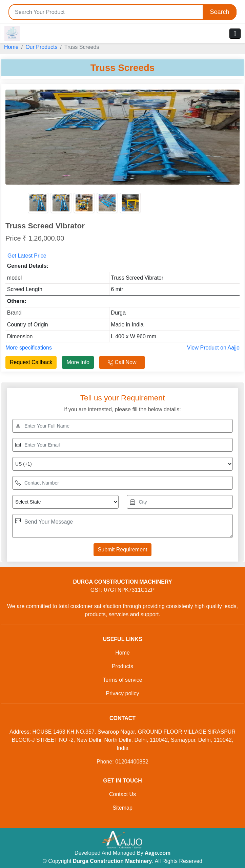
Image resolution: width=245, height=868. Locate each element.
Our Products (41, 47)
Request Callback (31, 362)
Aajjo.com (158, 853)
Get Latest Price (27, 256)
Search (219, 12)
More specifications (29, 348)
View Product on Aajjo (213, 348)
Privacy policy (123, 693)
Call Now (122, 362)
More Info (78, 362)
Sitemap (122, 808)
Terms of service (122, 680)
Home (11, 47)
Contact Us (122, 794)
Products (122, 666)
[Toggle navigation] (235, 34)
